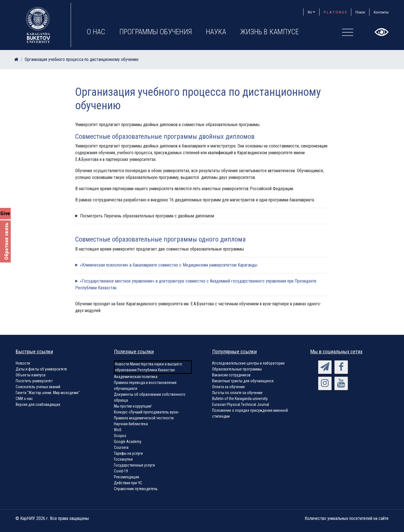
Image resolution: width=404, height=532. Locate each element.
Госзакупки (123, 459)
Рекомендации (127, 477)
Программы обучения (156, 32)
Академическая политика (136, 377)
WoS (118, 430)
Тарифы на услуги (128, 453)
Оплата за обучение (229, 387)
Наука (216, 32)
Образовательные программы (237, 369)
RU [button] (310, 12)
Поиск (360, 12)
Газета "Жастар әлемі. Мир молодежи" (48, 393)
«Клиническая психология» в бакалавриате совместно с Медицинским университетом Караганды (169, 265)
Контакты (381, 12)
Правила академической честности (144, 418)
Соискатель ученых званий (38, 387)
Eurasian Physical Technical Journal (241, 404)
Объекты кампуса (31, 375)
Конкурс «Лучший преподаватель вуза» (146, 412)
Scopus (120, 436)
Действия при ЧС (128, 483)
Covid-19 (121, 471)
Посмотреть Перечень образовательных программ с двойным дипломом (147, 216)
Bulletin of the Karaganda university (240, 399)
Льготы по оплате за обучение (237, 393)
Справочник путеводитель (136, 489)
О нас (96, 32)
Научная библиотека (131, 424)
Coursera (121, 447)
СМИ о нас (24, 399)
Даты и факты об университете (41, 369)
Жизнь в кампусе (269, 32)
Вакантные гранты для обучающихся (243, 381)
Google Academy (128, 442)
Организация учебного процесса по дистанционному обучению (82, 59)
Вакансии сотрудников (231, 375)
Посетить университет (34, 381)
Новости (23, 363)
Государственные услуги (134, 465)
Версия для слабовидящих (38, 404)
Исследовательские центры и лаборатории (248, 363)
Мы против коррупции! (133, 406)
